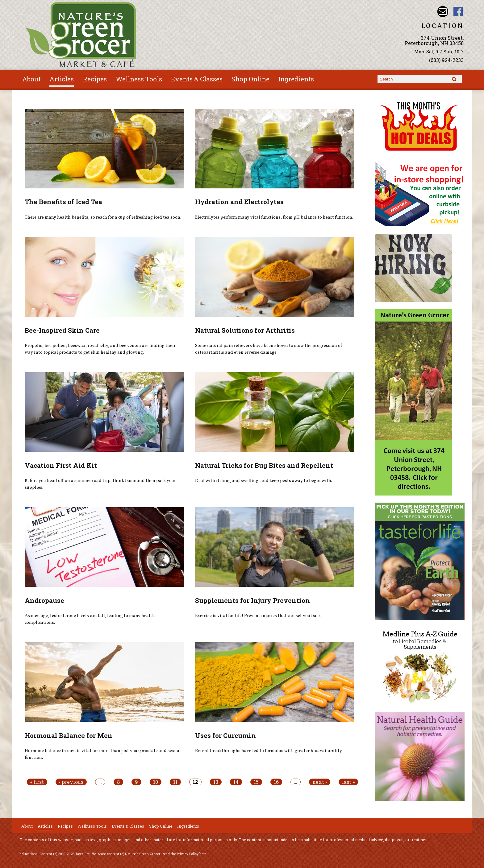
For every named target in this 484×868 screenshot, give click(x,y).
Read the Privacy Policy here (184, 854)
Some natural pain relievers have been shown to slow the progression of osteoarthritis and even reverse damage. (269, 349)
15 (256, 782)
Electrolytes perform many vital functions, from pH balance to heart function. (274, 217)
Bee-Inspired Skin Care (62, 330)
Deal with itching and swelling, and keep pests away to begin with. (264, 481)
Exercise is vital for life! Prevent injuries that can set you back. (258, 616)
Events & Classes (197, 79)
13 (216, 782)
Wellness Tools (139, 79)
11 (175, 782)
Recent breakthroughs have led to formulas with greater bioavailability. (269, 751)
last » (348, 782)
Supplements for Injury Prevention (252, 600)
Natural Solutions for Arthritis (245, 330)
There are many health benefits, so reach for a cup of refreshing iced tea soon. (103, 217)
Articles (62, 79)
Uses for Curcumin (225, 735)
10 (156, 782)
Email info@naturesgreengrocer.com (443, 12)
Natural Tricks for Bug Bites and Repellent (264, 465)
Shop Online (250, 79)
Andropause (44, 600)
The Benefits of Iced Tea (63, 202)
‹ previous (71, 782)
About (31, 79)
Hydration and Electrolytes (239, 202)
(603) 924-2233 (446, 60)
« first (37, 782)
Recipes (95, 79)
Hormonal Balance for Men (69, 735)
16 (276, 782)
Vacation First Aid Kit (61, 465)
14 (236, 782)
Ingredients (296, 79)
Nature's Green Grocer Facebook (458, 12)
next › (320, 782)
